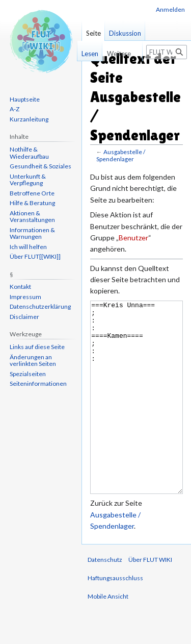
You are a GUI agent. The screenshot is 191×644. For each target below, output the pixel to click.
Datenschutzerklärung (40, 306)
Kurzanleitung (29, 119)
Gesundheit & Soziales (40, 166)
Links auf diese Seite (37, 347)
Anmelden (170, 9)
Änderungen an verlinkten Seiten (33, 361)
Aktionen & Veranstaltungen (32, 217)
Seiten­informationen (38, 383)
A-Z (15, 109)
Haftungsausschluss (115, 616)
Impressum (25, 297)
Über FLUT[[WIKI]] (35, 256)
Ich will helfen (28, 247)
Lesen (85, 54)
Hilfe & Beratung (32, 203)
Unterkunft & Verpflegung (28, 180)
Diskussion (125, 33)
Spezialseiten (28, 374)
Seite (93, 33)
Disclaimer (24, 317)
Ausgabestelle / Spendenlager (121, 155)
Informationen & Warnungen (32, 233)
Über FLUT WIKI (150, 598)
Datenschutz (105, 598)
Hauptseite (25, 99)
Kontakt (20, 287)
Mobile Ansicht (108, 635)
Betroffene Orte (32, 193)
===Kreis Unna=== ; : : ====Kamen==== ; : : (137, 417)
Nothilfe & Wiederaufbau (29, 153)
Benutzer (133, 238)
